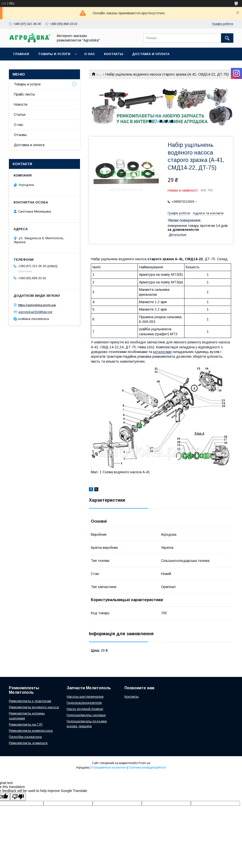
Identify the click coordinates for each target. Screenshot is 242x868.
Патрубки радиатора (25, 737)
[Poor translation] (18, 797)
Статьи (20, 115)
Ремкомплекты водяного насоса (34, 707)
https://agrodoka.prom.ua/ (37, 305)
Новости (21, 104)
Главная (21, 54)
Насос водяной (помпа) (85, 709)
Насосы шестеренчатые (85, 697)
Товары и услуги (54, 54)
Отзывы (20, 135)
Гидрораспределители (84, 703)
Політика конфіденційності (147, 768)
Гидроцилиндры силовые (86, 715)
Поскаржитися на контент (109, 768)
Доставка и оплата (151, 54)
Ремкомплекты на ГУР (26, 724)
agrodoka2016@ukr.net (35, 312)
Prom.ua (144, 763)
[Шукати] (227, 38)
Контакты (114, 54)
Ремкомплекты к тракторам (30, 701)
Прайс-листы (24, 94)
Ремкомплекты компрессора (31, 731)
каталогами (162, 352)
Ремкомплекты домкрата (28, 743)
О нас (90, 54)
